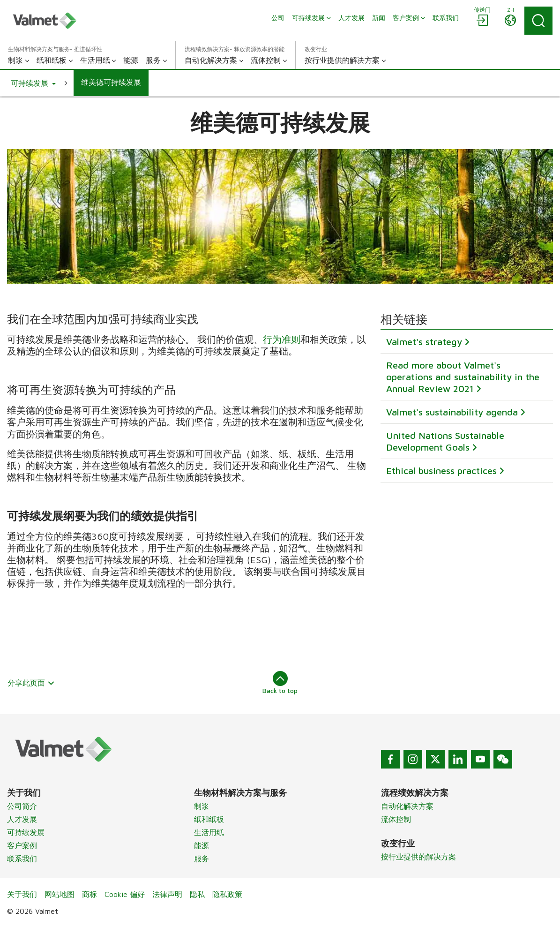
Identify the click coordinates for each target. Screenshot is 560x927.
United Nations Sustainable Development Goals (445, 442)
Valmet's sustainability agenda (452, 412)
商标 (90, 894)
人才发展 (22, 819)
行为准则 (282, 339)
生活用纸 (209, 832)
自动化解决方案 (407, 806)
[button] (33, 83)
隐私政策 (227, 894)
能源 (202, 845)
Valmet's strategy (424, 342)
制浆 (202, 806)
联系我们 (22, 859)
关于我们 (22, 894)
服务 (202, 859)
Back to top (280, 683)
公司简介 (22, 806)
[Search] (538, 21)
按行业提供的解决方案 (418, 857)
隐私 (197, 894)
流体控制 (396, 819)
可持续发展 (26, 832)
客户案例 (22, 845)
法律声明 (167, 894)
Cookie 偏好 (125, 894)
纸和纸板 (209, 819)
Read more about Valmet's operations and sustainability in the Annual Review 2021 (463, 377)
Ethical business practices (441, 471)
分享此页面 (31, 683)
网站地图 (60, 894)
